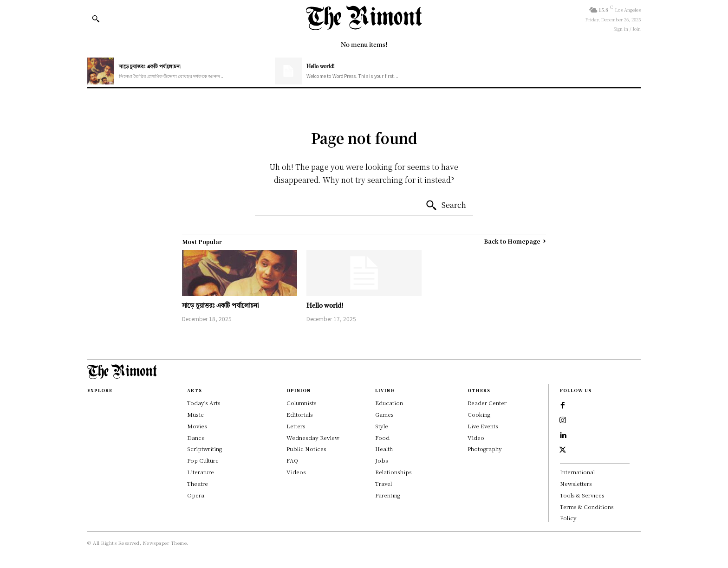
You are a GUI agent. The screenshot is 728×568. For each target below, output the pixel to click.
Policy (568, 518)
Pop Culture (203, 460)
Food (382, 437)
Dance (196, 437)
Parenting (388, 495)
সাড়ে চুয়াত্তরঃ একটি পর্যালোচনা (150, 67)
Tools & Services (582, 495)
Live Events (483, 426)
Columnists (302, 403)
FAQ (292, 460)
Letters (296, 426)
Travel (383, 483)
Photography (485, 449)
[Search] (446, 206)
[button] (96, 19)
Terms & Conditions (587, 507)
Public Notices (306, 449)
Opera (196, 495)
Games (384, 414)
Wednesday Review (313, 437)
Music (195, 414)
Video (476, 437)
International (577, 472)
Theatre (198, 483)
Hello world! (321, 67)
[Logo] (364, 18)
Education (389, 403)
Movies (197, 426)
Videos (296, 472)
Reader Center (487, 403)
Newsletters (576, 483)
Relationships (393, 472)
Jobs (382, 460)
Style (382, 426)
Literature (201, 472)
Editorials (300, 414)
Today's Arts (204, 403)
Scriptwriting (205, 449)
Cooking (479, 414)
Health (384, 449)
